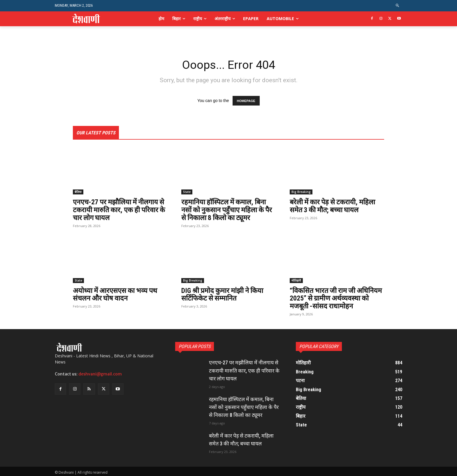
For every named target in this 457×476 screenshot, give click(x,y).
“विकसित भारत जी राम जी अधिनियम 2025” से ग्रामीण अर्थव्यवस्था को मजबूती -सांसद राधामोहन (337, 298)
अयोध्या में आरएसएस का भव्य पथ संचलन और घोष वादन (116, 294)
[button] (398, 6)
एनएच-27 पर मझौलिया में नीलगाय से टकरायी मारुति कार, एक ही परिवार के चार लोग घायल (120, 210)
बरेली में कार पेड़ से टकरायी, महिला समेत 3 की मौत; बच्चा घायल (334, 206)
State (187, 192)
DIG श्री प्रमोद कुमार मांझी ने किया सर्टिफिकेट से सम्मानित (223, 294)
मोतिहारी (296, 280)
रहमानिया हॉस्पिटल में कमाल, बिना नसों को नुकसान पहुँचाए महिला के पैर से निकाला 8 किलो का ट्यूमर (228, 210)
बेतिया (78, 192)
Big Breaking (301, 192)
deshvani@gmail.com (100, 373)
